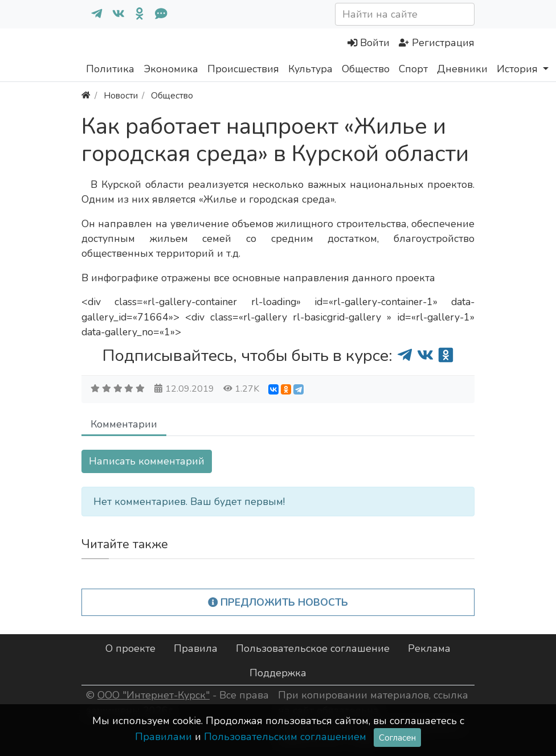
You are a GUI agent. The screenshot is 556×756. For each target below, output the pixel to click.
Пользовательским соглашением (285, 737)
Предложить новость (278, 602)
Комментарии (124, 424)
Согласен (397, 737)
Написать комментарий (147, 461)
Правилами (163, 737)
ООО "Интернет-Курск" (154, 695)
